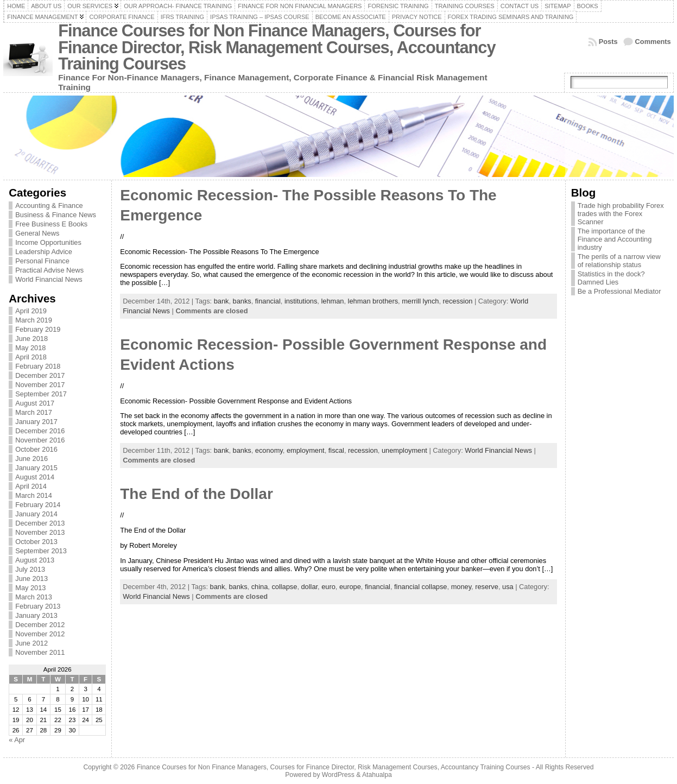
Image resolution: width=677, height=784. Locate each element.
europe (350, 587)
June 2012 (31, 643)
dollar (310, 587)
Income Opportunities (48, 242)
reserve (487, 587)
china (260, 587)
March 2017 (34, 412)
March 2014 (34, 495)
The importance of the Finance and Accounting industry (615, 239)
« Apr (17, 740)
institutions (301, 301)
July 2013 (30, 569)
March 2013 (34, 597)
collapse (284, 587)
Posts (608, 42)
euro (328, 587)
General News (37, 233)
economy (269, 450)
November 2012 (40, 634)
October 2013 (36, 542)
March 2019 (34, 320)
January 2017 (36, 422)
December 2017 (40, 375)
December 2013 (40, 523)
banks (242, 301)
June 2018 (31, 339)
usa (508, 587)
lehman (332, 301)
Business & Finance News (56, 215)
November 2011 (40, 652)
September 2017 (41, 394)
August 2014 (35, 477)
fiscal (336, 450)
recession (458, 301)
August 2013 (35, 560)
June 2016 (31, 459)
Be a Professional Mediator (619, 291)
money (461, 587)
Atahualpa (377, 775)
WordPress (338, 775)
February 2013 (38, 606)
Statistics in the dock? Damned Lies (611, 278)
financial (268, 301)
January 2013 (36, 615)
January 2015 (36, 468)
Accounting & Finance (49, 206)
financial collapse (420, 587)
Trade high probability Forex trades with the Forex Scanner (621, 214)
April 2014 (31, 486)
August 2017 (35, 403)
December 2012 (40, 625)
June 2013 (31, 578)
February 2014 (38, 505)
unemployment (404, 450)
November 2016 (40, 440)
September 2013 (41, 551)
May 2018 (30, 348)
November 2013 (40, 532)
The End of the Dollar (197, 494)
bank (222, 301)
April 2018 (31, 357)
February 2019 (38, 329)
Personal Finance (42, 261)
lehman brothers (373, 301)
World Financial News (49, 279)
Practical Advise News (49, 270)
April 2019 (31, 311)
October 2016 (36, 449)
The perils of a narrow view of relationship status (619, 261)
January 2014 (36, 514)
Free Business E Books (51, 224)
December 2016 (40, 431)
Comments (653, 42)
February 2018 (38, 366)
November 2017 (40, 385)
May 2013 (30, 588)
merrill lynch (420, 301)
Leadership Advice (44, 252)
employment (306, 450)
